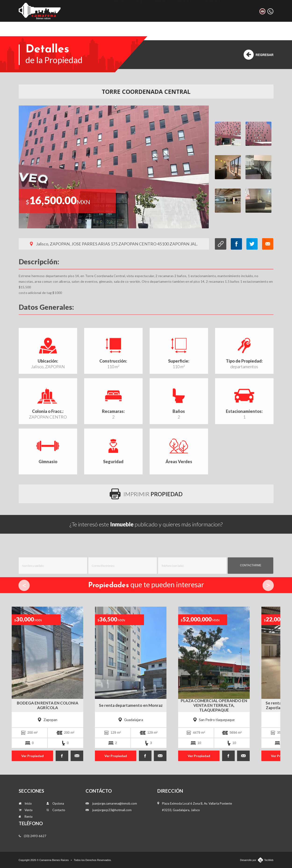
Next (268, 585)
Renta (160, 11)
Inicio (119, 11)
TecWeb (269, 860)
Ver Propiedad (32, 756)
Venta (140, 11)
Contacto (211, 11)
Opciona (184, 11)
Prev (24, 585)
